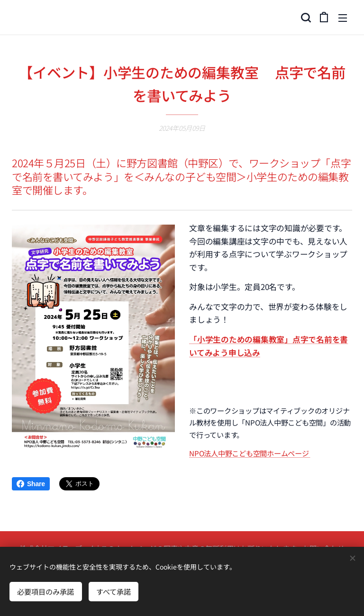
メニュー (343, 18)
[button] (305, 18)
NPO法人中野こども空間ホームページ (250, 453)
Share (31, 484)
